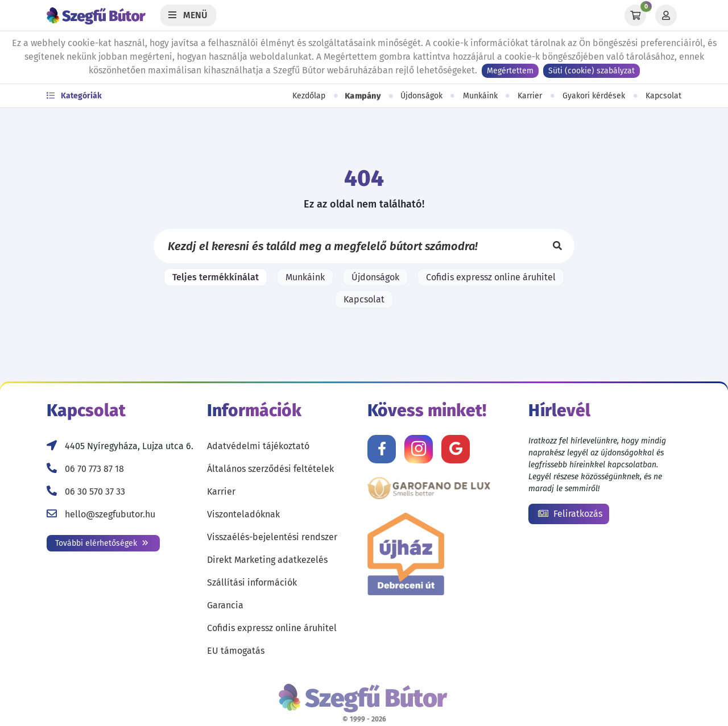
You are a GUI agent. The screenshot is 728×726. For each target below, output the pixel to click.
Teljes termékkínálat (216, 277)
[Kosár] (635, 15)
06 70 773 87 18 (94, 469)
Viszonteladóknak (243, 514)
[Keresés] (557, 246)
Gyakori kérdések (594, 96)
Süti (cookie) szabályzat (591, 71)
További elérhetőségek (102, 543)
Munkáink (480, 96)
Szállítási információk (252, 582)
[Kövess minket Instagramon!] (419, 449)
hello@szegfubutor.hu (110, 514)
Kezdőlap (309, 96)
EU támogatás (236, 651)
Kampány (363, 96)
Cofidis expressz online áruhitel (491, 277)
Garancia (225, 605)
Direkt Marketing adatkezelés (267, 560)
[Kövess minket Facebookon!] (382, 449)
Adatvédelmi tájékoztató (258, 446)
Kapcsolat (663, 96)
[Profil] (666, 15)
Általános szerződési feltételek (270, 469)
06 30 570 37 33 (95, 491)
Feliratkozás (570, 514)
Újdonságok (421, 96)
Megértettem (510, 71)
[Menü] (188, 15)
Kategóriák (74, 96)
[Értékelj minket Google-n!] (456, 449)
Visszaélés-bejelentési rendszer (272, 537)
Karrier (530, 96)
